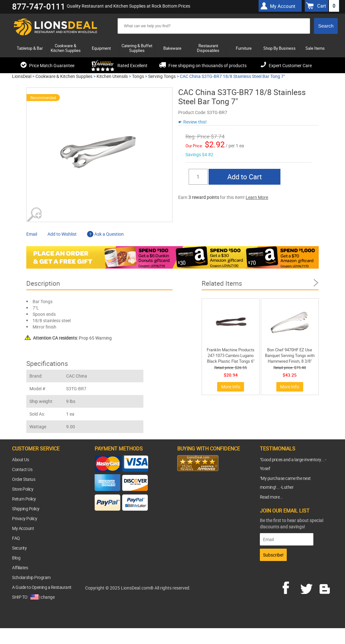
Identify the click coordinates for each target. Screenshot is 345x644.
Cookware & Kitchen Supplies (64, 76)
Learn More (257, 197)
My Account (23, 528)
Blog (16, 558)
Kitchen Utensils (112, 76)
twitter (308, 587)
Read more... (271, 497)
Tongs (138, 76)
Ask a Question (105, 234)
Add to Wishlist (62, 234)
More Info (231, 387)
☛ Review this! (192, 122)
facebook (290, 587)
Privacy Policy (25, 518)
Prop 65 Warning (72, 338)
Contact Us (22, 469)
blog (325, 587)
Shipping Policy (26, 509)
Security (19, 548)
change (48, 597)
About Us (20, 459)
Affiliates (20, 567)
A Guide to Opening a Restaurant (42, 587)
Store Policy (23, 489)
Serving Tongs (162, 76)
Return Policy (24, 499)
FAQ (16, 538)
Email (32, 234)
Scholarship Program (31, 577)
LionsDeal (22, 76)
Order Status (24, 479)
